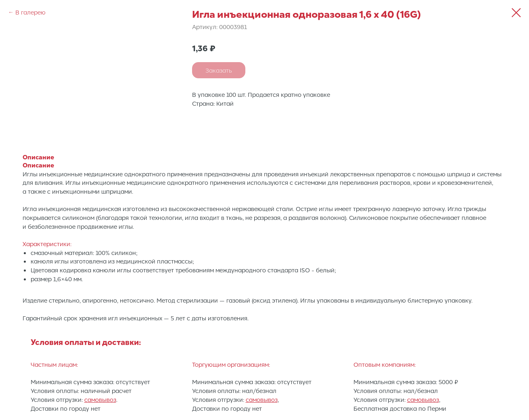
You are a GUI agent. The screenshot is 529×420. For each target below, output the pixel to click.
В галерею (30, 12)
